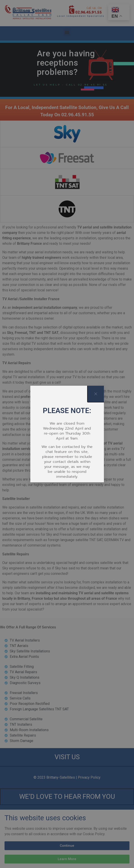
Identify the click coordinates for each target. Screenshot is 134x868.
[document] (67, 434)
